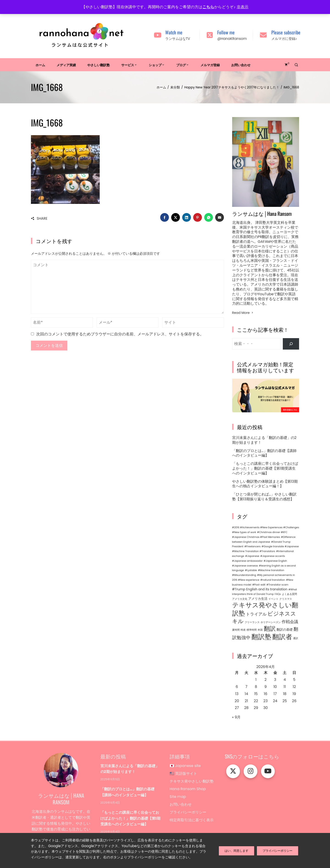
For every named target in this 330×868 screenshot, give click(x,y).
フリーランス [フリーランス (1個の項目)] (252, 622)
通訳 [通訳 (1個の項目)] (296, 638)
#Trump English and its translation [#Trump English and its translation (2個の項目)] (260, 589)
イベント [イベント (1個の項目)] (273, 599)
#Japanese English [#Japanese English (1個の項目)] (275, 561)
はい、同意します (236, 850)
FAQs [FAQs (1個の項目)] (278, 594)
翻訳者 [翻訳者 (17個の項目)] (282, 637)
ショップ (157, 65)
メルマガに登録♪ (284, 39)
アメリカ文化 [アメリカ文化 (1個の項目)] (240, 599)
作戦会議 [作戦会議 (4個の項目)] (290, 622)
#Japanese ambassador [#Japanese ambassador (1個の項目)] (247, 561)
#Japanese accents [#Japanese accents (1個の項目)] (273, 556)
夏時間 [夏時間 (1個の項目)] (236, 630)
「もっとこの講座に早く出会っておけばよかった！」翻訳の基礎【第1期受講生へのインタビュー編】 (265, 468)
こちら (208, 7)
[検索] (291, 344)
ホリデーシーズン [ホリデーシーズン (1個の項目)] (271, 622)
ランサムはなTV (178, 39)
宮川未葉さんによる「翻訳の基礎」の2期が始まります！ (264, 440)
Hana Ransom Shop (188, 790)
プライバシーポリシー (188, 815)
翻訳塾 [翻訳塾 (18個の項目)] (261, 637)
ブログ (183, 65)
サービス (129, 65)
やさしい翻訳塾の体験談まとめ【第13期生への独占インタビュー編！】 (265, 484)
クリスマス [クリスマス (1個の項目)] (286, 599)
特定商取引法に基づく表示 (192, 823)
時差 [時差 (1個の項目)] (243, 630)
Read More (243, 313)
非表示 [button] (243, 7)
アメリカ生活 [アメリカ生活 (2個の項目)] (258, 599)
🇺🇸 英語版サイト (183, 774)
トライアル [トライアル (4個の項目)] (256, 614)
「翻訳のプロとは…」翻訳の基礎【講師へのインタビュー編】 (264, 453)
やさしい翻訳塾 (99, 65)
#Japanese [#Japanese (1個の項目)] (252, 556)
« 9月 (236, 717)
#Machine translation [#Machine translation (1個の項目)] (271, 570)
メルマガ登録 (210, 65)
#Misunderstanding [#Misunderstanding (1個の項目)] (244, 575)
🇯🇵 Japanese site (185, 766)
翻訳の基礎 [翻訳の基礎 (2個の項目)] (285, 630)
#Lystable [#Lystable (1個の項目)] (251, 570)
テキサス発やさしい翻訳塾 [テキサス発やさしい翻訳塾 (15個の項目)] (265, 609)
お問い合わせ (241, 65)
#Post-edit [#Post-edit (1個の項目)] (259, 585)
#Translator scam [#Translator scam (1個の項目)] (277, 585)
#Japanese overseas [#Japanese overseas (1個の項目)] (245, 566)
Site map (178, 798)
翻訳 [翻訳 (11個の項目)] (270, 629)
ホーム (40, 65)
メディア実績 (66, 65)
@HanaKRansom (232, 39)
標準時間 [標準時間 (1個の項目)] (252, 630)
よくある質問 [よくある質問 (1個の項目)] (289, 594)
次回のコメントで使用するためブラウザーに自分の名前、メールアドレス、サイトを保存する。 (120, 334)
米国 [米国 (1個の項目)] (260, 630)
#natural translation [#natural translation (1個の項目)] (273, 580)
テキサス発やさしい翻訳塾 (192, 782)
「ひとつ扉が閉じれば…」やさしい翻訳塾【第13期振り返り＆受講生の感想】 (264, 497)
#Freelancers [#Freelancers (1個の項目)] (252, 546)
